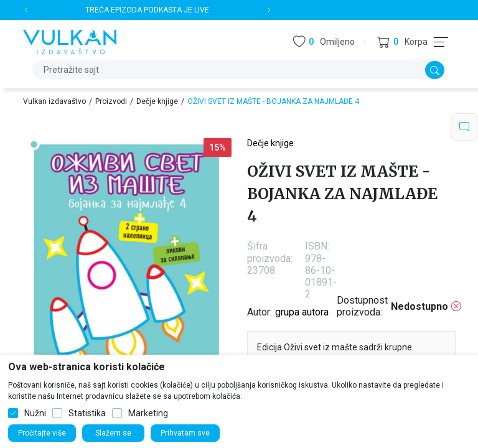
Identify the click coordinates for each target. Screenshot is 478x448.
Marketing (148, 413)
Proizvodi (111, 101)
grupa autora (302, 312)
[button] (402, 42)
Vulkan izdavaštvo (54, 101)
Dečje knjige (157, 101)
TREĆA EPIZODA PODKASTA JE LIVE (147, 10)
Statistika (87, 413)
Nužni (35, 413)
